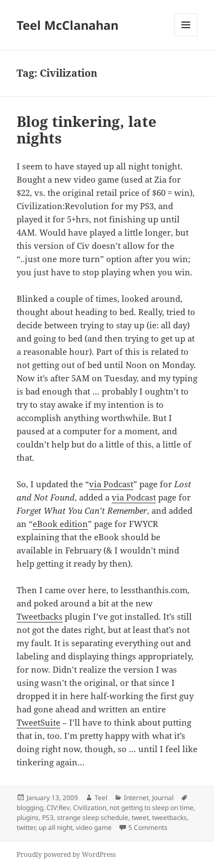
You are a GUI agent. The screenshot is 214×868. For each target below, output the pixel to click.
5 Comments (148, 827)
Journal (163, 798)
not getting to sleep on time (152, 808)
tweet (140, 818)
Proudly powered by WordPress (66, 854)
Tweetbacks (40, 616)
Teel (101, 798)
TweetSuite (38, 722)
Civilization (90, 808)
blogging (30, 808)
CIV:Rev (58, 808)
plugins (28, 818)
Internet (136, 798)
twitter (26, 827)
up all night (56, 827)
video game (94, 827)
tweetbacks (169, 818)
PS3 (48, 818)
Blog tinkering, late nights (87, 130)
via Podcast (111, 484)
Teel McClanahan (67, 25)
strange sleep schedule (93, 818)
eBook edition (60, 524)
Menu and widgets (186, 36)
